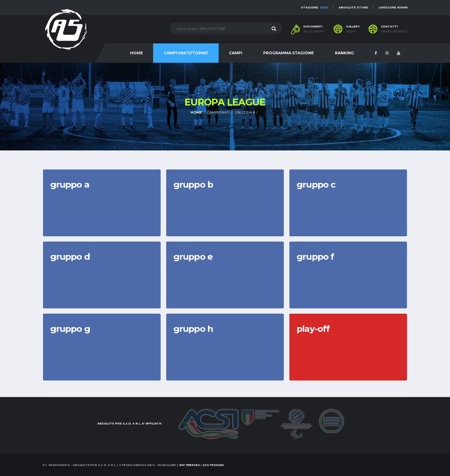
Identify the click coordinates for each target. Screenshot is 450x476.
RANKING (344, 53)
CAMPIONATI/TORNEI (186, 53)
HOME (136, 53)
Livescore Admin (393, 7)
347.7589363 (189, 465)
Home (196, 112)
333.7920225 (213, 465)
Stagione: (315, 7)
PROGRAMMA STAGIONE (288, 53)
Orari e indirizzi (394, 32)
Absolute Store (353, 7)
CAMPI (236, 53)
